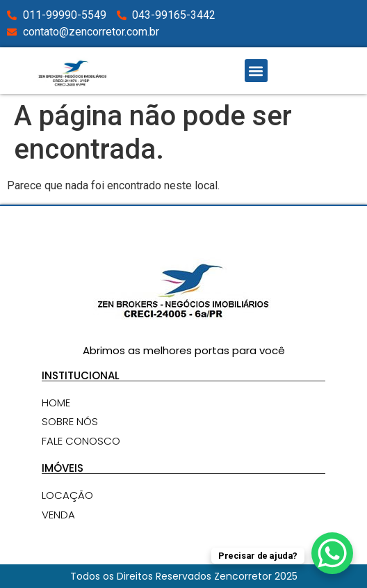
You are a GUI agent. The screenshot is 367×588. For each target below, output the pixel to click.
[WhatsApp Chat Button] (332, 553)
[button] (256, 71)
